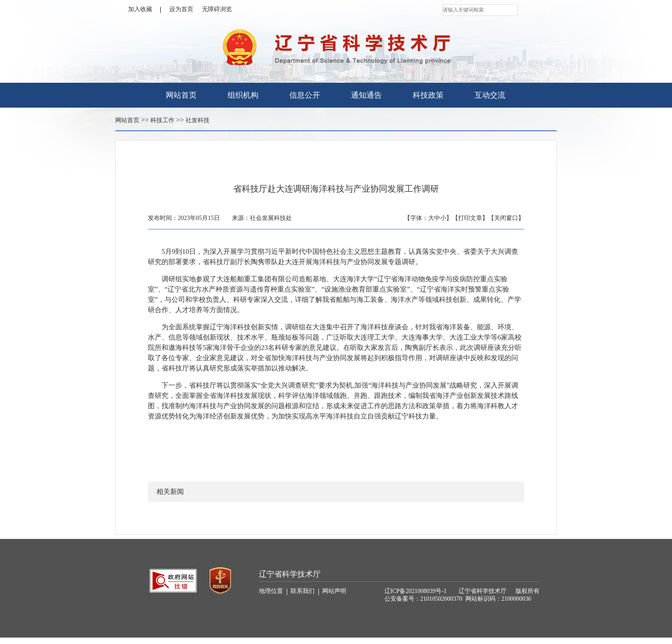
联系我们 (305, 591)
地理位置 (273, 591)
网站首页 (181, 95)
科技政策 (428, 95)
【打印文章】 (470, 218)
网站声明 (334, 591)
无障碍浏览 (217, 9)
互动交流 (490, 95)
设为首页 (181, 9)
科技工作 (162, 120)
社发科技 (198, 120)
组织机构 (243, 95)
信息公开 (305, 95)
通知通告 (366, 95)
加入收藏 (144, 9)
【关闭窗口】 (506, 218)
